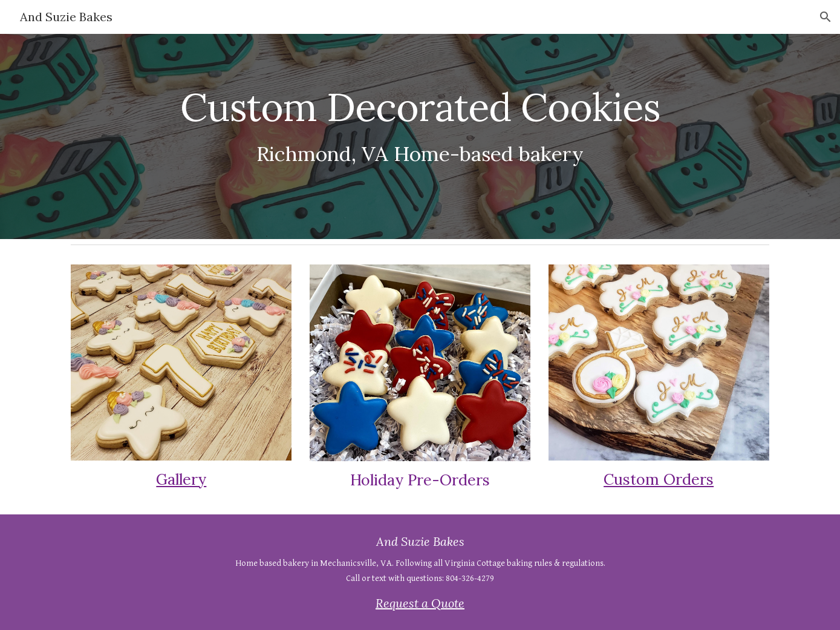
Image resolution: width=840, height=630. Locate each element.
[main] (420, 121)
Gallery (181, 479)
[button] (825, 17)
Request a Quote (420, 603)
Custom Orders (659, 479)
